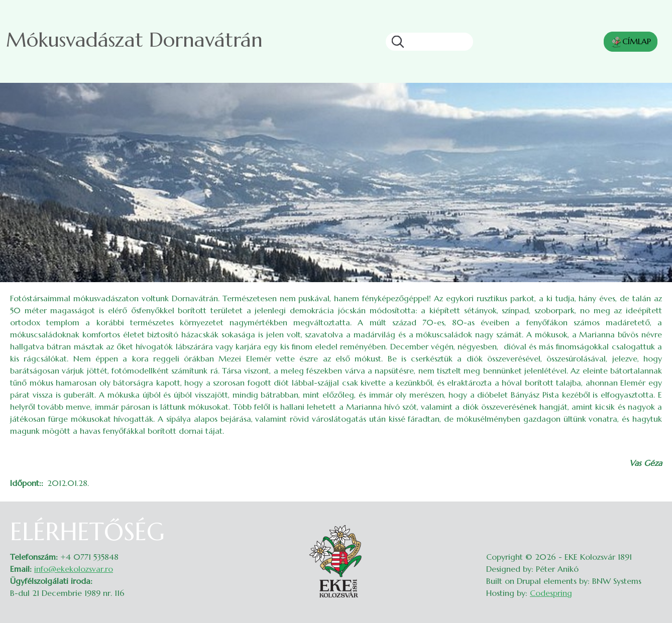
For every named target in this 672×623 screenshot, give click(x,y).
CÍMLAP (631, 42)
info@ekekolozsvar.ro (74, 569)
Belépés (652, 524)
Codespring (551, 593)
